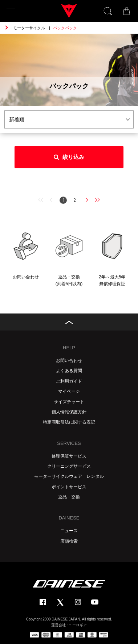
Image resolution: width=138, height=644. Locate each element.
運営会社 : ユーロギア (69, 625)
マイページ (69, 391)
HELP (69, 348)
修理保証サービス (69, 456)
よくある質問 (69, 371)
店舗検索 (69, 541)
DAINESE (69, 518)
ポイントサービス (69, 487)
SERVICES (69, 443)
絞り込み (69, 157)
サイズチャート (69, 402)
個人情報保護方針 (69, 412)
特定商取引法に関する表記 (69, 422)
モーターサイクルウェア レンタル (69, 476)
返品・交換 (69, 497)
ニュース (69, 531)
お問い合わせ (69, 361)
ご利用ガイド (69, 381)
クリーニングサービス (69, 466)
